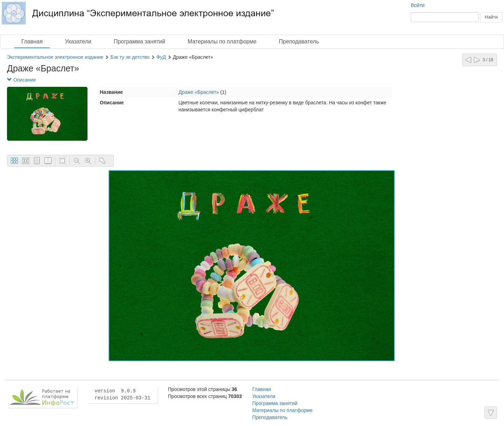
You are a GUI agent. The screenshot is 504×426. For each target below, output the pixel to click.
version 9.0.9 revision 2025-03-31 (122, 394)
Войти (418, 5)
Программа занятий (139, 41)
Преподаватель (299, 41)
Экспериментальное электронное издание (55, 57)
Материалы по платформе (222, 41)
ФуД (161, 57)
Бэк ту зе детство (130, 57)
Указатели (78, 41)
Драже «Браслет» (199, 92)
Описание (21, 80)
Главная (32, 41)
